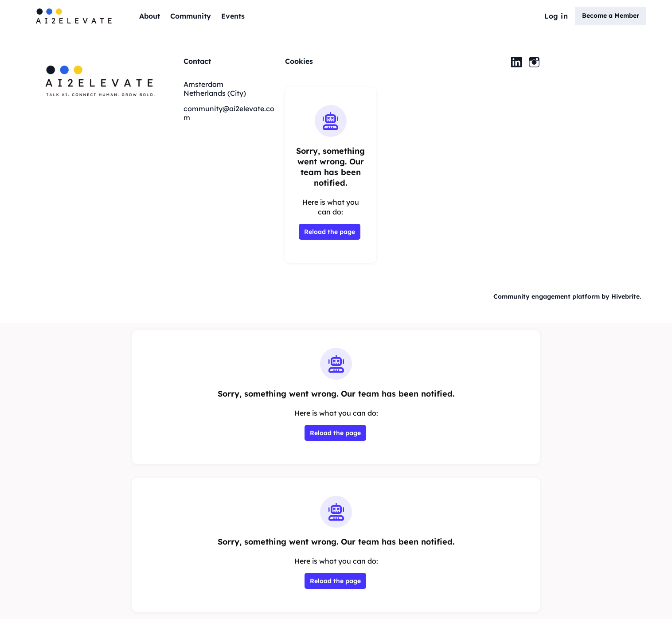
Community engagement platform (547, 296)
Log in (556, 16)
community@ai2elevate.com (229, 113)
